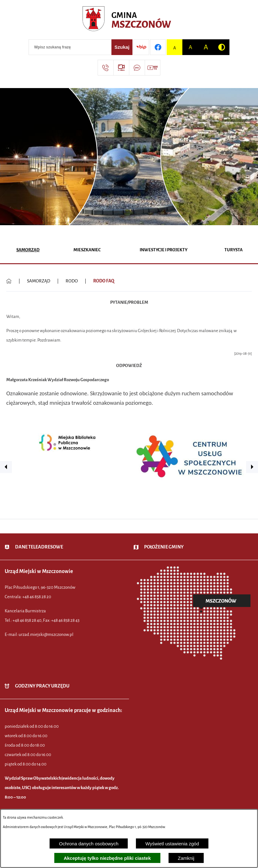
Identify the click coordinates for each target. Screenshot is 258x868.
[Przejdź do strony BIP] (141, 47)
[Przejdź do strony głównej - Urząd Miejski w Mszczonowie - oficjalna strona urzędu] (129, 20)
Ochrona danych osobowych (89, 844)
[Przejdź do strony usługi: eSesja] (121, 68)
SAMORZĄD (39, 281)
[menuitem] (28, 250)
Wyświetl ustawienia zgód (172, 844)
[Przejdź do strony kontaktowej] (105, 68)
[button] (6, 467)
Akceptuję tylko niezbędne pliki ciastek (107, 858)
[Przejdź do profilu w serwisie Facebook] (158, 47)
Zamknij (186, 858)
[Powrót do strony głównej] (9, 281)
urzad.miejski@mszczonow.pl (46, 634)
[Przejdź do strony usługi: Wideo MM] (153, 68)
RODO (72, 281)
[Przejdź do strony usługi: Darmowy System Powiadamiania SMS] (137, 68)
